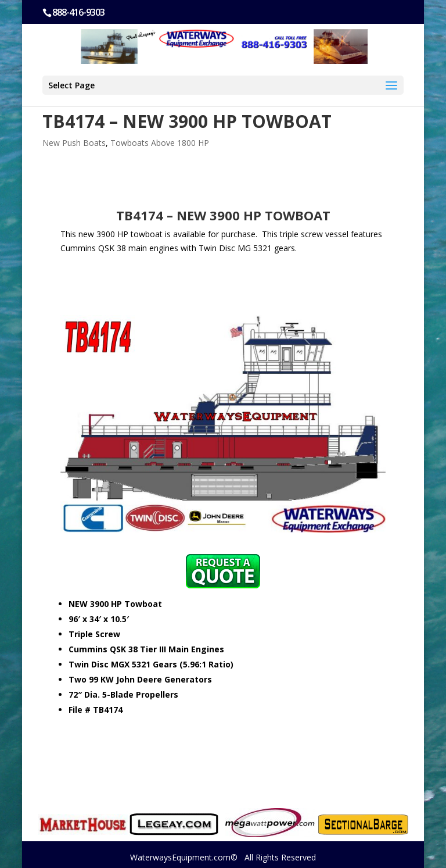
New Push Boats (74, 143)
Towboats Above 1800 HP (160, 143)
